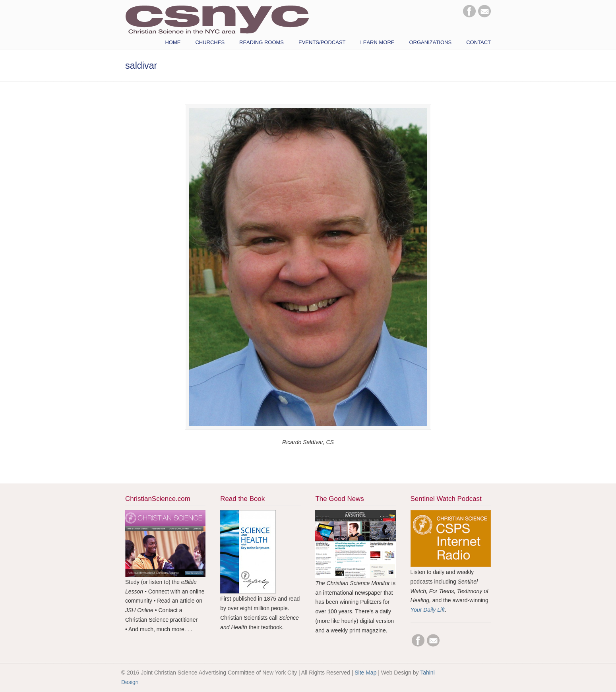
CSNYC (217, 19)
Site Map (365, 673)
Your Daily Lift (428, 610)
